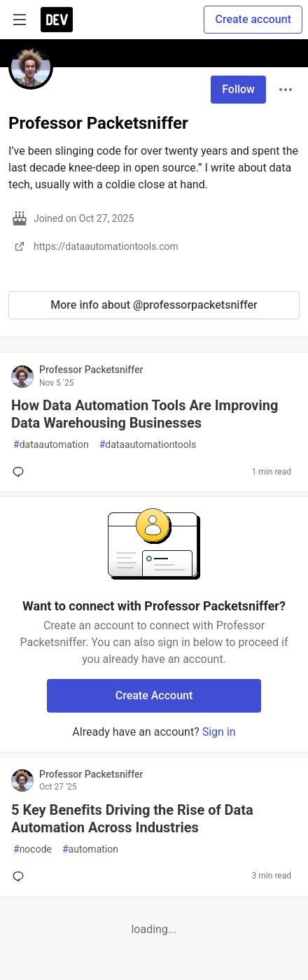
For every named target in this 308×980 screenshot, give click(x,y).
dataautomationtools (148, 445)
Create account (253, 19)
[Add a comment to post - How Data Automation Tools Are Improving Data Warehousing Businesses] (21, 472)
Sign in (219, 732)
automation (90, 849)
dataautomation (51, 445)
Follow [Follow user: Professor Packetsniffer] (238, 89)
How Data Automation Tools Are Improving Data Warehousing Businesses (145, 414)
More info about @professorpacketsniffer (154, 305)
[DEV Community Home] (57, 20)
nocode (33, 849)
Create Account (154, 695)
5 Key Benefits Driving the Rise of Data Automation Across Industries (132, 819)
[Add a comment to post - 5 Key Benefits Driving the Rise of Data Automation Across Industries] (21, 876)
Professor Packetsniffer (91, 370)
